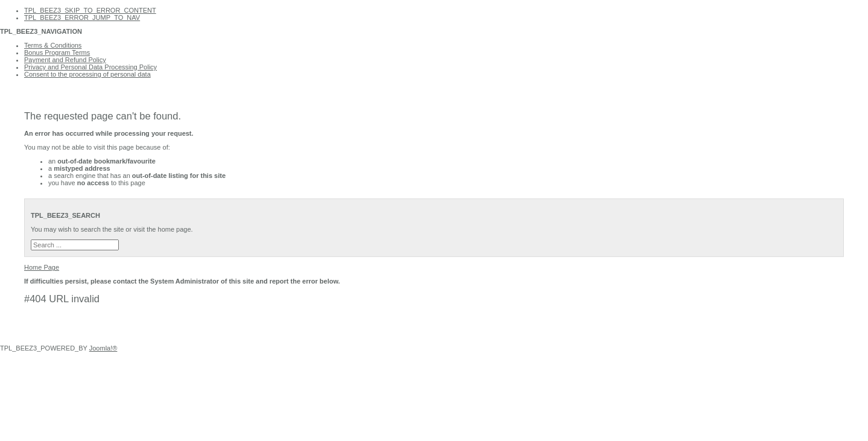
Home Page (42, 267)
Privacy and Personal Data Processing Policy (90, 67)
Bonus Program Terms (57, 52)
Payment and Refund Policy (65, 60)
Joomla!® (103, 348)
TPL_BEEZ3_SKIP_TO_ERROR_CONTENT (90, 10)
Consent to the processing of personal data (87, 74)
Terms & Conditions (53, 45)
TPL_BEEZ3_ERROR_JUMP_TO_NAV (82, 17)
